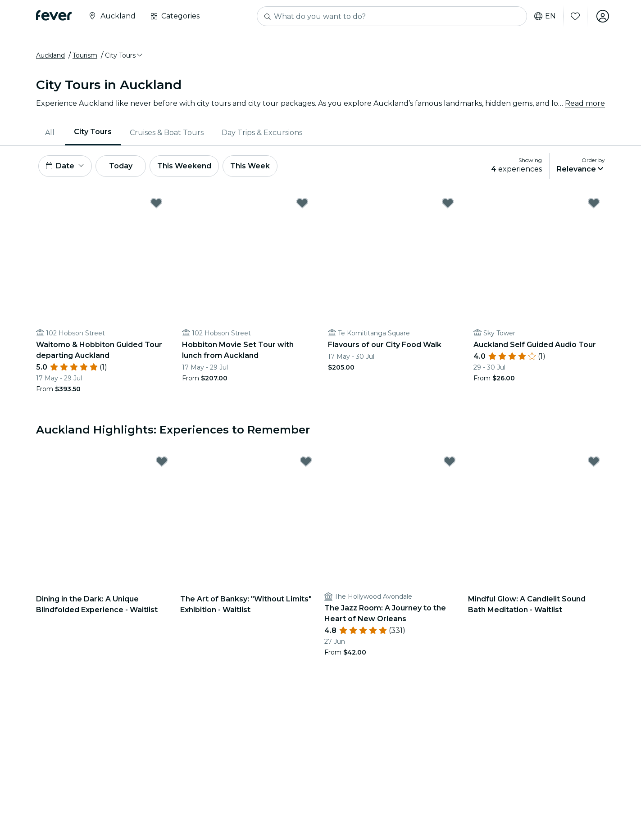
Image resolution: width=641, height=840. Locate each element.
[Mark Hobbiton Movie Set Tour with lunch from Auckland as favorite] (302, 203)
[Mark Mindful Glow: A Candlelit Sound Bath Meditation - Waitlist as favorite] (594, 461)
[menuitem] (50, 133)
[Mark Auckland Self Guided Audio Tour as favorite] (594, 203)
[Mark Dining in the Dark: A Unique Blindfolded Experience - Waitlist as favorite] (162, 461)
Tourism (85, 55)
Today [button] (121, 166)
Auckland (50, 55)
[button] (124, 55)
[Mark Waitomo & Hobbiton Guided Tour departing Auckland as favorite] (156, 203)
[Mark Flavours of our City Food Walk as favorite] (448, 203)
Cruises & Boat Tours (167, 133)
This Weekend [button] (184, 166)
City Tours (93, 132)
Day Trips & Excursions (262, 133)
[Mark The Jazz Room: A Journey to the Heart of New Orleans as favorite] (450, 461)
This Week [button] (250, 166)
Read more (585, 103)
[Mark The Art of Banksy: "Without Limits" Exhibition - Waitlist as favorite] (306, 461)
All (50, 133)
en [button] (545, 16)
